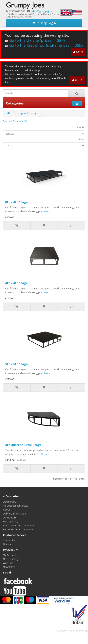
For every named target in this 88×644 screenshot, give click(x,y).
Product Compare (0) (15, 121)
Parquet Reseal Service (16, 506)
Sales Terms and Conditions (19, 526)
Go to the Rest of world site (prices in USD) (44, 45)
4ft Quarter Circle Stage (23, 445)
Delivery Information (14, 514)
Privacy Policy (10, 522)
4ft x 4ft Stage (16, 283)
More (47, 211)
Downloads (9, 502)
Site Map (8, 544)
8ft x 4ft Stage (16, 202)
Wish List (8, 563)
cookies (30, 66)
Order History (11, 559)
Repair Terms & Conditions (18, 529)
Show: (82, 139)
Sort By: (81, 127)
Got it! (78, 52)
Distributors (10, 518)
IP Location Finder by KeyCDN (71, 631)
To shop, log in (44, 23)
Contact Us (9, 540)
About (6, 510)
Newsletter (9, 567)
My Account (9, 555)
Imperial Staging (27, 114)
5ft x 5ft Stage (16, 364)
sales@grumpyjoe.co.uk (45, 11)
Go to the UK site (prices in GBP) (35, 40)
